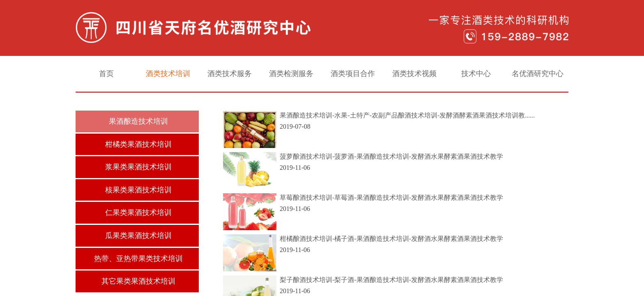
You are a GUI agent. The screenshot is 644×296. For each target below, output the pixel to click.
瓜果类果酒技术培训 (138, 236)
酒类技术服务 (230, 74)
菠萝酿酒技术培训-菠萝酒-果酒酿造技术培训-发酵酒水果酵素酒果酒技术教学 (391, 156)
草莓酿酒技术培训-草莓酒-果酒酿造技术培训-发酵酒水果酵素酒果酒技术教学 (391, 198)
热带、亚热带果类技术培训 (138, 259)
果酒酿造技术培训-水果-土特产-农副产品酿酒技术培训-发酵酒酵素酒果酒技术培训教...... (407, 115)
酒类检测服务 (291, 74)
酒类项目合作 (353, 74)
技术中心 (476, 74)
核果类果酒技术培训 (138, 190)
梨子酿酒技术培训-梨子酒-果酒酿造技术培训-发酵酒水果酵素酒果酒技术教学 (391, 280)
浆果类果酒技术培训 (138, 167)
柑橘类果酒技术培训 (138, 144)
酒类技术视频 (414, 74)
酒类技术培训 (168, 74)
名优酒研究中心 (538, 74)
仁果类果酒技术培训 (138, 213)
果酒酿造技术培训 (138, 121)
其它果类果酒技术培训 (138, 281)
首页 (106, 74)
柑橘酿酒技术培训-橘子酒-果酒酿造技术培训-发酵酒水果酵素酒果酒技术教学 (391, 239)
